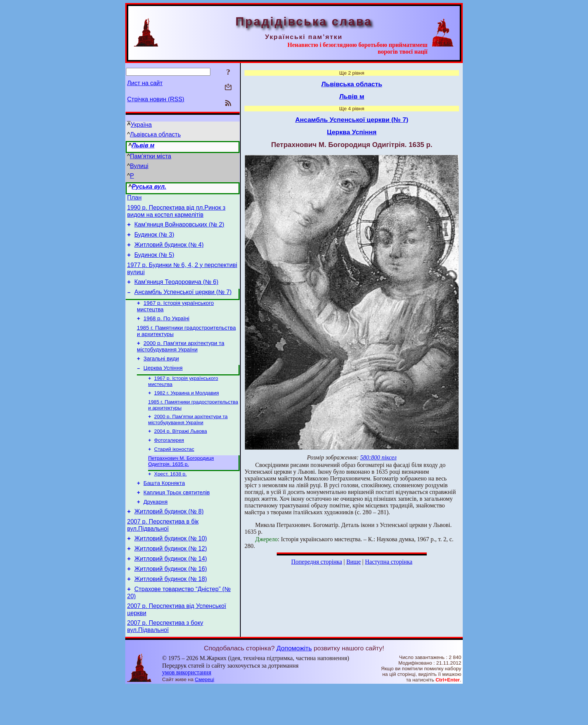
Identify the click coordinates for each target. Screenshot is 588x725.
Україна (141, 125)
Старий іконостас (174, 471)
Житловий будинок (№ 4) (169, 250)
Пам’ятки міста (151, 156)
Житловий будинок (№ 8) (169, 540)
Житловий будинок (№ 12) (171, 580)
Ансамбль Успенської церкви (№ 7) (183, 302)
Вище (353, 562)
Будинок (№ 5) (154, 262)
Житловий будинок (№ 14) (171, 591)
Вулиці (139, 166)
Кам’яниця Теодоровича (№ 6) (176, 291)
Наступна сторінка (388, 562)
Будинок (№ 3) (154, 239)
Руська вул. (149, 187)
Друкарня (156, 529)
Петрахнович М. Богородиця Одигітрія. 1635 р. (181, 484)
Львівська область (155, 134)
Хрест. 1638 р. (170, 498)
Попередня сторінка (316, 562)
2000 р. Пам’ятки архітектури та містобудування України (181, 361)
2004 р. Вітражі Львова (181, 452)
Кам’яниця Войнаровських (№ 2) (179, 228)
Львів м (143, 145)
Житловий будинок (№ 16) (171, 603)
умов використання (187, 711)
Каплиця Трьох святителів (177, 518)
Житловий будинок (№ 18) (171, 614)
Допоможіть (294, 686)
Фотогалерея (169, 462)
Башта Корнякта (164, 508)
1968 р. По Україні (167, 331)
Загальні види (161, 374)
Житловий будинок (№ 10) (171, 569)
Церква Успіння (163, 385)
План (134, 199)
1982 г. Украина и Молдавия (187, 411)
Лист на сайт (145, 83)
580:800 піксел (378, 457)
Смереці (205, 718)
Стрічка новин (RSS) (156, 99)
